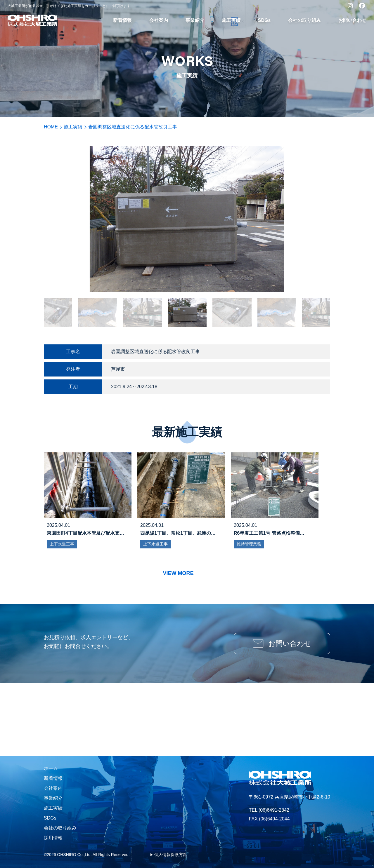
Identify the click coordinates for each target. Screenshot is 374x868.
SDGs (264, 20)
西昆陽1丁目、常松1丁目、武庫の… (178, 533)
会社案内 (159, 20)
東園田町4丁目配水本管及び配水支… (85, 533)
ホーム (51, 768)
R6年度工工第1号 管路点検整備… (269, 533)
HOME (51, 127)
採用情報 (53, 838)
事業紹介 (195, 20)
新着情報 (122, 20)
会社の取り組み (304, 20)
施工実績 (231, 20)
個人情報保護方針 (171, 855)
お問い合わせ (352, 20)
